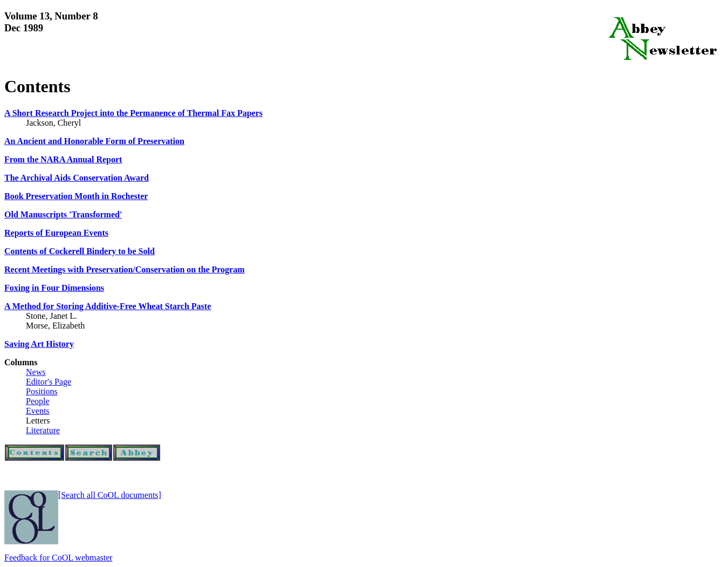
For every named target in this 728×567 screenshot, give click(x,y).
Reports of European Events (56, 233)
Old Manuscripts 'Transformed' (63, 214)
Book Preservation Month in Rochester (76, 196)
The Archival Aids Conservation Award (77, 178)
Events (38, 411)
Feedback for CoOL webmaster (59, 558)
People (38, 401)
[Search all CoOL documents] (110, 495)
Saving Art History (39, 344)
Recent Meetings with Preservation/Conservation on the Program (125, 269)
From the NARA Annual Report (63, 159)
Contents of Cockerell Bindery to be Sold (80, 251)
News (36, 372)
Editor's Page (49, 382)
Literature (43, 430)
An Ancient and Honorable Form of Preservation (94, 141)
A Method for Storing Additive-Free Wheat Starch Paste (108, 306)
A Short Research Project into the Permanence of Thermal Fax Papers (133, 113)
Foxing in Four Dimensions (54, 288)
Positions (42, 391)
